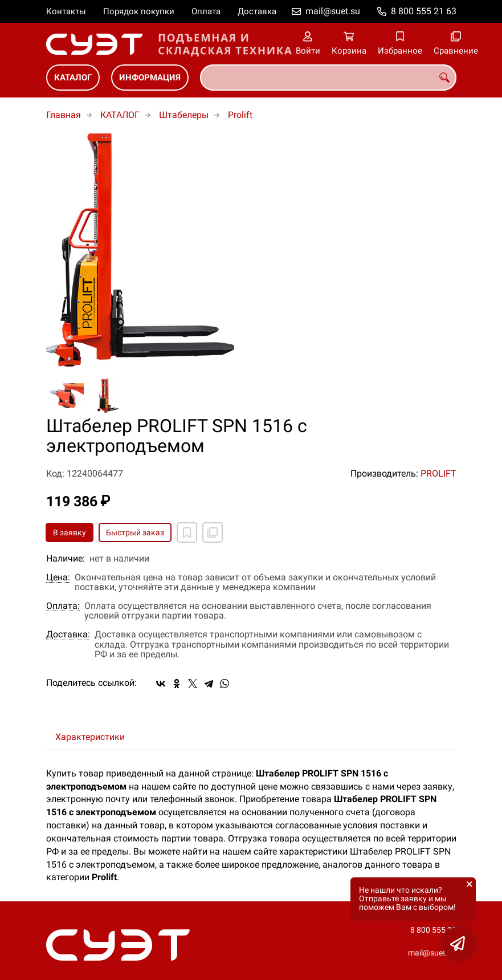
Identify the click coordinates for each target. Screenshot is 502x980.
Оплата (206, 11)
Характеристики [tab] (90, 737)
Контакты (66, 11)
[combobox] (328, 78)
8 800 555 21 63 (424, 11)
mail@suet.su (333, 11)
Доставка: (68, 635)
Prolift (240, 115)
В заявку (70, 532)
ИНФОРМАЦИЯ (150, 78)
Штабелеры (184, 115)
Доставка (257, 11)
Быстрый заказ (135, 532)
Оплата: (63, 606)
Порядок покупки (139, 11)
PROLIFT (438, 473)
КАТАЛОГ (73, 78)
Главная (64, 115)
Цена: (58, 578)
